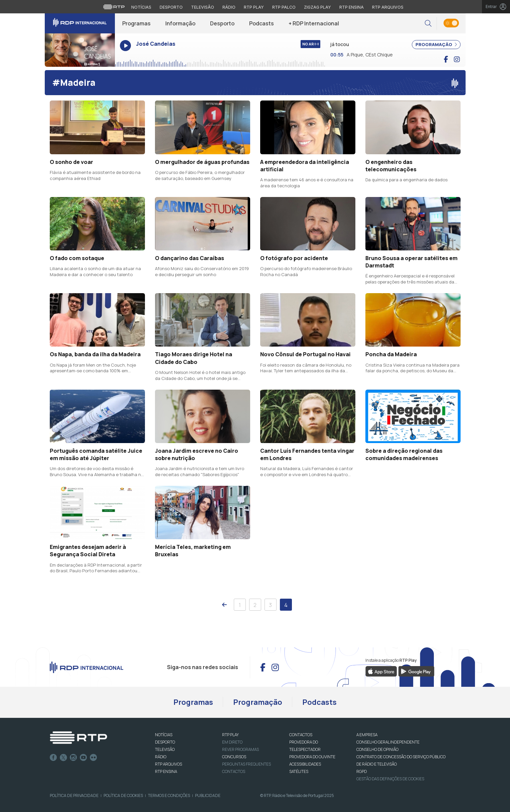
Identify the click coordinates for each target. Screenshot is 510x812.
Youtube (83, 758)
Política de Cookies (123, 795)
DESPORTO (165, 742)
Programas (136, 23)
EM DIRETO (232, 742)
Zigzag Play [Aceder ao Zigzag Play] (317, 7)
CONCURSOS (234, 757)
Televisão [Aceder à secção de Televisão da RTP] (203, 7)
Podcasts (262, 23)
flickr (94, 758)
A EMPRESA (367, 735)
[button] (428, 24)
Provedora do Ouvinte (312, 757)
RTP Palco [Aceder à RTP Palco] (284, 7)
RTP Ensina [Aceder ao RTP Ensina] (352, 7)
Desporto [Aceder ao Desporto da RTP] (171, 7)
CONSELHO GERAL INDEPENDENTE (388, 742)
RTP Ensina (166, 771)
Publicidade (208, 795)
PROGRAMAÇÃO (436, 44)
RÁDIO (161, 757)
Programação (258, 702)
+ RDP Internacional (314, 23)
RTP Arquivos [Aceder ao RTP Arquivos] (388, 7)
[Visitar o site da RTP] (114, 7)
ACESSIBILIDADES (305, 764)
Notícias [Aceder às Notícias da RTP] (141, 7)
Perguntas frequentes (246, 764)
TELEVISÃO (165, 749)
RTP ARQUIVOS (168, 764)
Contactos (234, 771)
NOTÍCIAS (164, 735)
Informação (180, 23)
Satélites (299, 771)
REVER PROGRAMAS (240, 749)
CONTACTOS (301, 735)
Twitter (63, 758)
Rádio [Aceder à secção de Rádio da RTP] (229, 7)
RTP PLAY (230, 735)
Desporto (222, 23)
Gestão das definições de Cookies (390, 779)
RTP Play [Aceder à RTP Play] (254, 7)
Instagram (73, 758)
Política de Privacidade (74, 795)
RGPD (362, 771)
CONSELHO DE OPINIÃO (377, 749)
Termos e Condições (169, 795)
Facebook (53, 758)
